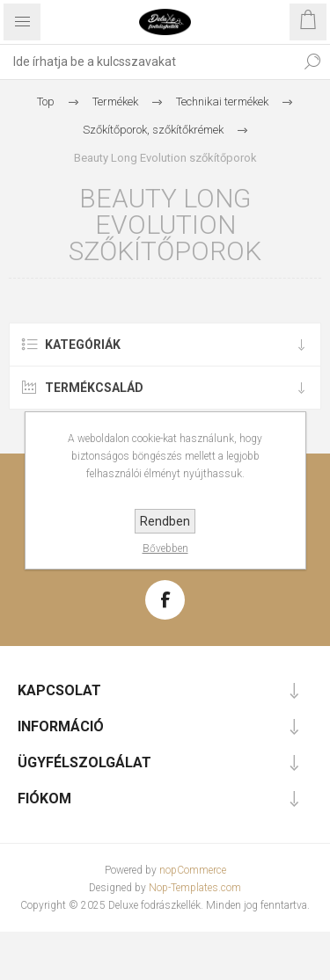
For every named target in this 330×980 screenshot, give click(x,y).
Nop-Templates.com (195, 888)
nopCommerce (193, 870)
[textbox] (147, 62)
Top (46, 102)
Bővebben (165, 548)
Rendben (165, 521)
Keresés (312, 62)
